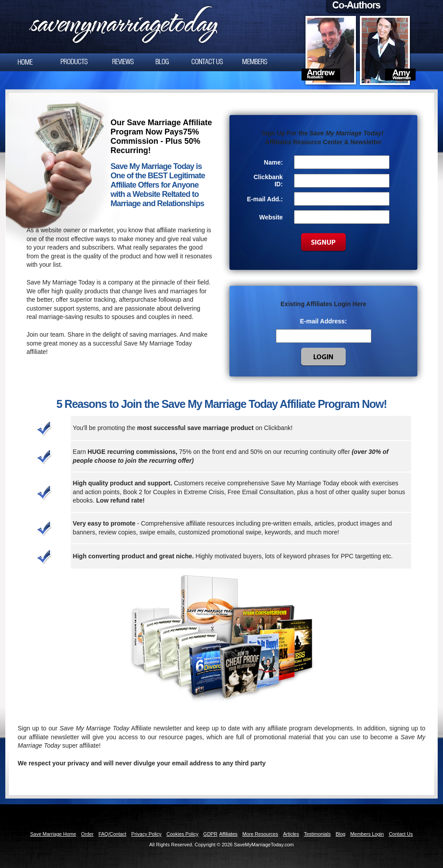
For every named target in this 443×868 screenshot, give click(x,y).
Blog (340, 834)
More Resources (260, 834)
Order (87, 834)
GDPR (210, 834)
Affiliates (228, 834)
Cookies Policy (183, 834)
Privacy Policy (146, 834)
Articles (291, 834)
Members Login (367, 834)
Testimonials (317, 834)
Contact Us (401, 834)
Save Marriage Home (53, 834)
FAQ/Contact (113, 834)
